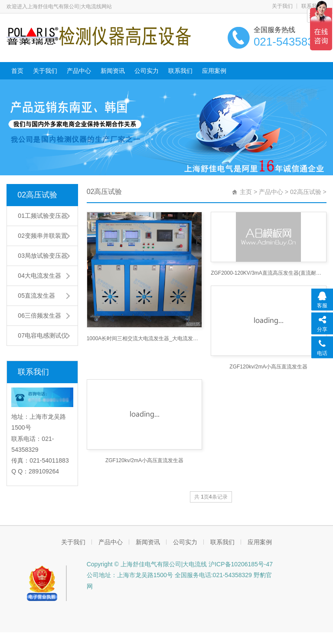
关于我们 (282, 6)
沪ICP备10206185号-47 (240, 564)
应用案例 (214, 71)
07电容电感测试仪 (42, 335)
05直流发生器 (36, 296)
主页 (246, 192)
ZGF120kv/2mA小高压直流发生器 (268, 367)
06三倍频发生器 (39, 315)
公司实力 (147, 71)
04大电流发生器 (39, 276)
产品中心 (79, 71)
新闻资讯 (113, 71)
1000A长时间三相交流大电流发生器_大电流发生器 (144, 338)
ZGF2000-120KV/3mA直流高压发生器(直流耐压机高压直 (268, 273)
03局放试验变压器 (42, 256)
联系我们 (180, 71)
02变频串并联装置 (42, 236)
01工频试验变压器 (42, 216)
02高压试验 (37, 195)
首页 (17, 71)
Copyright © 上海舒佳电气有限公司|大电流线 (147, 564)
